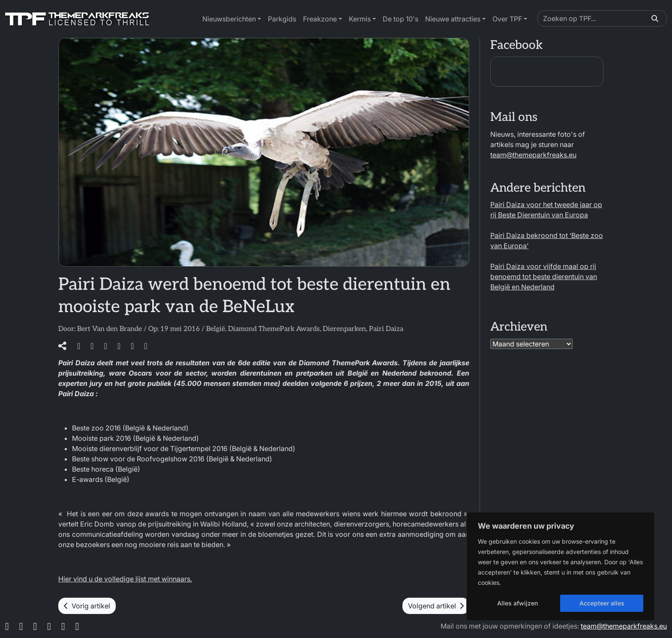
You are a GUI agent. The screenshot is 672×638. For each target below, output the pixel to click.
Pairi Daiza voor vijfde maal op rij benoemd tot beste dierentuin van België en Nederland (544, 277)
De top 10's (400, 19)
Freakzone (320, 19)
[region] (561, 566)
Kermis (360, 19)
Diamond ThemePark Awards (274, 329)
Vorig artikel (87, 606)
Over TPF (507, 19)
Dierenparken (344, 329)
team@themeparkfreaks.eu (533, 155)
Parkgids (282, 19)
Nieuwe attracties (453, 19)
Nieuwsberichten (229, 19)
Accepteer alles (602, 603)
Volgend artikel (436, 606)
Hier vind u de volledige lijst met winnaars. (125, 579)
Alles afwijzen (517, 603)
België (216, 329)
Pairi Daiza (386, 329)
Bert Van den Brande (109, 329)
